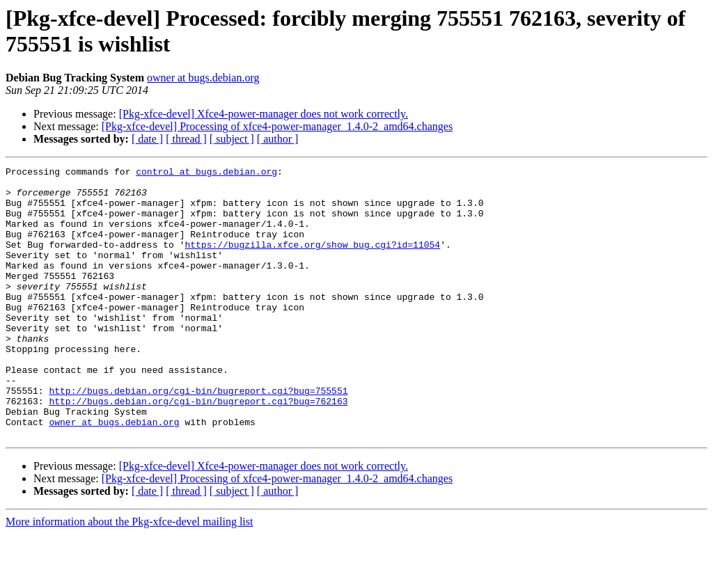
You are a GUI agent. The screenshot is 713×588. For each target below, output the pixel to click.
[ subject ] (232, 139)
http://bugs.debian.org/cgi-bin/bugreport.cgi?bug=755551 (198, 436)
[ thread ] (186, 139)
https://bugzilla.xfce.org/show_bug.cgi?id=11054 (312, 261)
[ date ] (147, 139)
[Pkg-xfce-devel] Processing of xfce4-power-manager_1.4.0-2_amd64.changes (277, 126)
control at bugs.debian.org (206, 173)
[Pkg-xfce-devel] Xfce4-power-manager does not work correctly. (264, 114)
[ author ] (278, 139)
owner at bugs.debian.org (203, 78)
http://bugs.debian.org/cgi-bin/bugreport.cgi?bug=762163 (198, 449)
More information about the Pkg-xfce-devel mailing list (129, 576)
